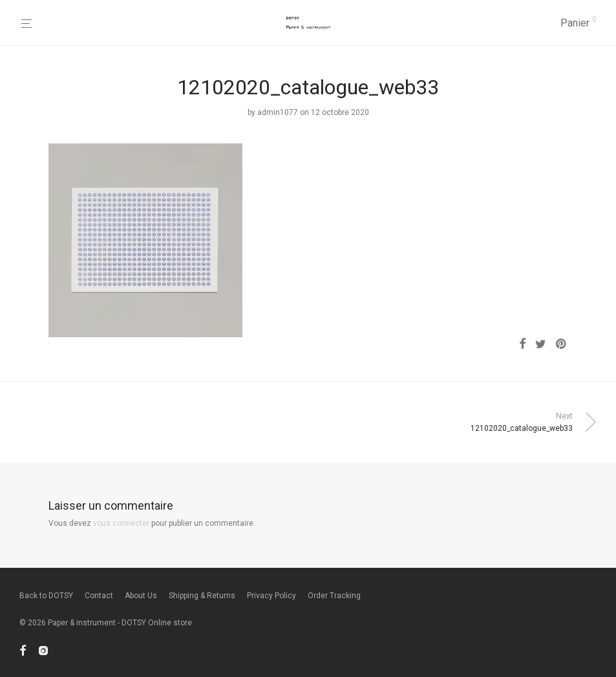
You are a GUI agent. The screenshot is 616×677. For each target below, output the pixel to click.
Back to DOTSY (46, 596)
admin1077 (278, 112)
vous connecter (121, 523)
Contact (99, 596)
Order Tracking (334, 596)
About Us (141, 596)
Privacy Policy (271, 596)
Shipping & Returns (202, 596)
